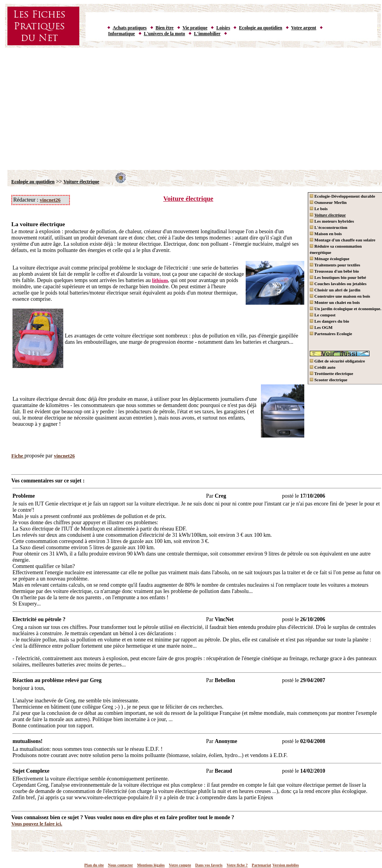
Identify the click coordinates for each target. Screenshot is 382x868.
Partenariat (262, 865)
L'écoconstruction (328, 227)
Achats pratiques (130, 28)
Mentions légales (151, 865)
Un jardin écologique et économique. (345, 309)
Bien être (164, 28)
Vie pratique (195, 28)
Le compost (323, 315)
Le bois (319, 209)
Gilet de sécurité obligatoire (337, 361)
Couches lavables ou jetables (338, 284)
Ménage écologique (329, 259)
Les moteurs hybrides (332, 221)
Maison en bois (326, 234)
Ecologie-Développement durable (342, 196)
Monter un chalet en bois (335, 302)
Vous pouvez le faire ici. (37, 824)
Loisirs (223, 28)
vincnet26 (50, 200)
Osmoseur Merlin (328, 202)
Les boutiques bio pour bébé (338, 277)
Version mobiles (286, 865)
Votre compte (180, 865)
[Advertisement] (191, 107)
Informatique (122, 34)
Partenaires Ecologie (331, 334)
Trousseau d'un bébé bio (334, 271)
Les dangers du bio (329, 321)
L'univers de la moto (164, 34)
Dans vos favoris (209, 865)
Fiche (18, 456)
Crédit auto (323, 367)
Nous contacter (120, 865)
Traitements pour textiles (335, 265)
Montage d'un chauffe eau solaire (343, 240)
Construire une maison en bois (340, 296)
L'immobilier (207, 34)
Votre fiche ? (237, 865)
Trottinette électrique (331, 373)
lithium (160, 280)
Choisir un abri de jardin (335, 290)
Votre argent (303, 28)
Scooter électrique (328, 380)
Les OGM (321, 327)
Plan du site (94, 865)
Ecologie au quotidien (261, 28)
